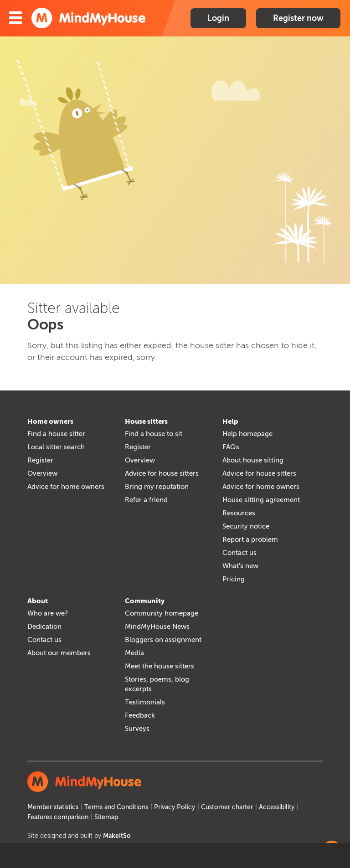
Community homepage (162, 613)
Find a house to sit (154, 434)
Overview (42, 473)
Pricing (234, 579)
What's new (240, 566)
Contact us (239, 553)
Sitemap (106, 817)
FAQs (231, 447)
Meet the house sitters (160, 666)
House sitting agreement (261, 500)
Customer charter (227, 807)
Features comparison (58, 817)
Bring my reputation (157, 487)
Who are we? (48, 613)
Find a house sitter (56, 434)
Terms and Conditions (116, 807)
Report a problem (250, 539)
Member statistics (53, 807)
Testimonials (145, 702)
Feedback (140, 715)
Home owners (50, 421)
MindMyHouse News (157, 627)
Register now (298, 18)
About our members (59, 653)
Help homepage (247, 434)
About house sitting (253, 460)
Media (134, 653)
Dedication (44, 627)
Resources (239, 513)
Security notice (246, 526)
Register (40, 460)
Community (145, 601)
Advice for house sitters (162, 473)
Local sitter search (56, 447)
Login (218, 18)
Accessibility (277, 807)
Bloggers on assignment (163, 640)
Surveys (137, 729)
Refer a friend (146, 500)
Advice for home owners (66, 487)
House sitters (146, 421)
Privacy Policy (175, 807)
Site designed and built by (79, 836)
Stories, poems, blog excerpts (157, 684)
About (38, 601)
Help (230, 421)
